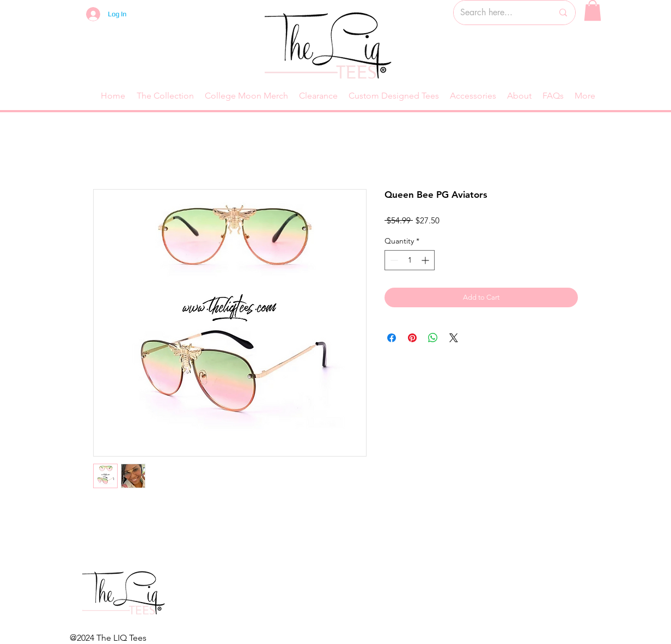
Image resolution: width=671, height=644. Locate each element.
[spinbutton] (410, 260)
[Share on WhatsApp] (433, 338)
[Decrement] (393, 260)
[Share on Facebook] (392, 338)
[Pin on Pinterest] (412, 338)
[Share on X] (454, 338)
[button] (593, 10)
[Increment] (426, 260)
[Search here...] (498, 13)
